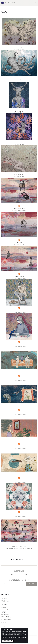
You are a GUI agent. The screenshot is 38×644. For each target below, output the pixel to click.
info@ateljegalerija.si (5, 615)
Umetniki (3, 627)
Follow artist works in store (19, 560)
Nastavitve (10, 641)
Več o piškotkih (23, 638)
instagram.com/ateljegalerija (7, 619)
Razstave (3, 625)
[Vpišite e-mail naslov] (14, 584)
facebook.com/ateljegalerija (7, 618)
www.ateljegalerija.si (5, 616)
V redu (5, 641)
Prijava (32, 584)
